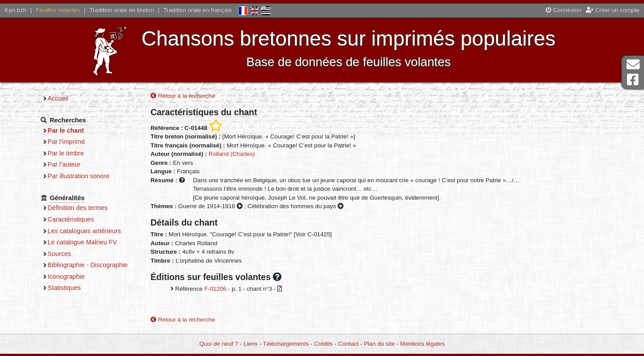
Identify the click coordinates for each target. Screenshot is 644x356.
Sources (60, 254)
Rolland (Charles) (232, 154)
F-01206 (215, 289)
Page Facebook (633, 80)
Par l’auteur (64, 164)
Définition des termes (78, 208)
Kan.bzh (15, 10)
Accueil (58, 98)
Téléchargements (286, 344)
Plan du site (379, 344)
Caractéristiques (71, 219)
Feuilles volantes (58, 10)
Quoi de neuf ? (219, 344)
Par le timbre (66, 153)
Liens (251, 344)
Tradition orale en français (198, 10)
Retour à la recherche (183, 96)
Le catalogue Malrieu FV (82, 242)
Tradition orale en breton (121, 10)
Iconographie (66, 276)
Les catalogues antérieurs (84, 231)
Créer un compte (613, 10)
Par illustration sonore (79, 176)
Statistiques (64, 288)
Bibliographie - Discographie (88, 265)
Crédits (323, 344)
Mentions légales (422, 344)
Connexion (564, 10)
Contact (348, 344)
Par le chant (66, 130)
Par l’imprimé (67, 142)
